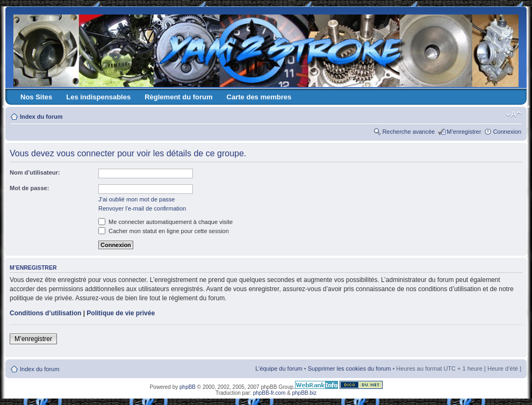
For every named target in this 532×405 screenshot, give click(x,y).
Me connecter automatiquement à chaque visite (166, 222)
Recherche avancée (408, 132)
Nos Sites (36, 97)
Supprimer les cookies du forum (350, 368)
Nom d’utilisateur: (35, 172)
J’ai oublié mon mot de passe (136, 199)
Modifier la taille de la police (513, 114)
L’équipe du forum (279, 368)
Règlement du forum (178, 97)
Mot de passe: (29, 188)
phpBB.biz (304, 393)
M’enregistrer (464, 132)
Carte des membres (259, 97)
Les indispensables (98, 97)
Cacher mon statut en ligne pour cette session (164, 231)
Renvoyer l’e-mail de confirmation (142, 208)
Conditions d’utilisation (45, 313)
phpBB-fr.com (269, 393)
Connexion (507, 132)
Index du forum (41, 117)
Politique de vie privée (121, 313)
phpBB (188, 387)
